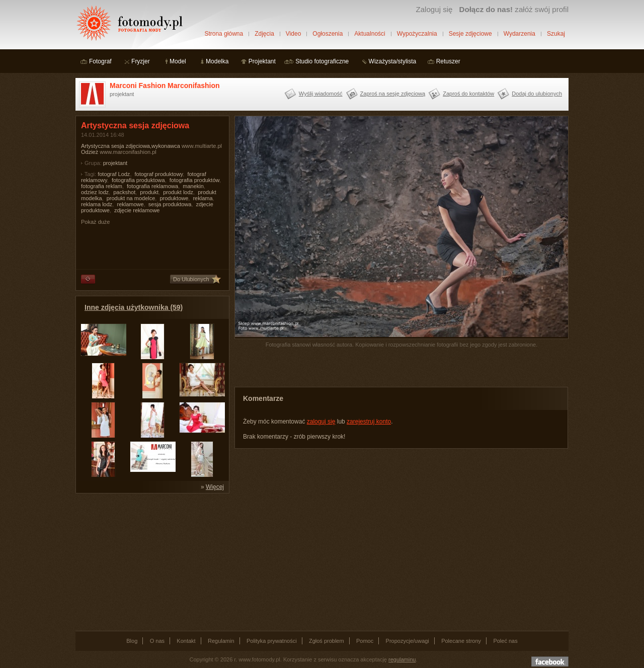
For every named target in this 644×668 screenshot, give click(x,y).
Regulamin (221, 641)
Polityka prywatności (272, 641)
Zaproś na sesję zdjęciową (393, 94)
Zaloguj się (434, 9)
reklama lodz (97, 204)
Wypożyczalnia (417, 34)
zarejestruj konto (369, 422)
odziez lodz (95, 192)
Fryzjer (141, 61)
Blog (132, 641)
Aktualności (370, 34)
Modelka (217, 61)
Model (178, 61)
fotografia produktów (194, 180)
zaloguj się (321, 422)
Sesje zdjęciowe (470, 34)
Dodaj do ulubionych (537, 94)
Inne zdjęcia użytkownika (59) (134, 307)
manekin (193, 186)
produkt (149, 192)
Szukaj (556, 34)
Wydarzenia (519, 34)
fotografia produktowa (138, 180)
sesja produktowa (170, 204)
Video (293, 34)
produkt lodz (178, 192)
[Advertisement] (151, 561)
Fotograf (100, 61)
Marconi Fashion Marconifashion (165, 86)
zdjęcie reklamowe (137, 210)
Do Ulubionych (191, 279)
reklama (203, 198)
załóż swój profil (514, 9)
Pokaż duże (95, 222)
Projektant (262, 61)
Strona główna (224, 34)
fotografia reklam (102, 186)
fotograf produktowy (159, 174)
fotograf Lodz (114, 174)
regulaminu (402, 659)
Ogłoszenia (328, 34)
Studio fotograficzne (322, 61)
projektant (115, 163)
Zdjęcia (264, 34)
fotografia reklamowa (152, 186)
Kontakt (186, 641)
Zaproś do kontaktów (468, 94)
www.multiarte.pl (202, 146)
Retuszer (448, 61)
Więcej (215, 487)
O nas (157, 641)
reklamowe (130, 204)
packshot (124, 192)
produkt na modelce (131, 198)
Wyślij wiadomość (321, 94)
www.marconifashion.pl (128, 152)
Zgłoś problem (327, 641)
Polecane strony (461, 641)
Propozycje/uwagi (408, 641)
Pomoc (365, 641)
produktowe (174, 198)
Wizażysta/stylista (393, 61)
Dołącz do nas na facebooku (550, 661)
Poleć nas (505, 641)
